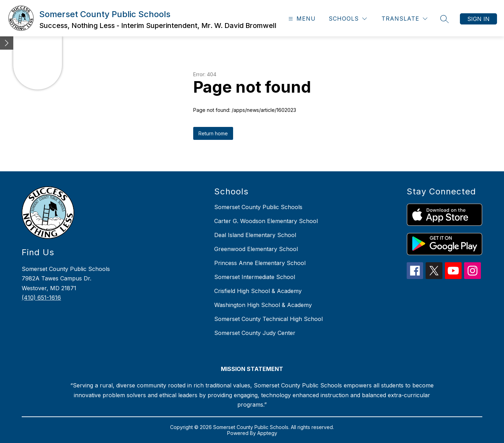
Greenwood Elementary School (256, 249)
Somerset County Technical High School (268, 319)
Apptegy (267, 433)
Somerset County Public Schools (258, 207)
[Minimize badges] (7, 43)
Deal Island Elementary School (255, 235)
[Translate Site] (404, 19)
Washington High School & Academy (263, 305)
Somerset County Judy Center (255, 333)
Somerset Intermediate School (255, 277)
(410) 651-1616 (41, 298)
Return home (213, 133)
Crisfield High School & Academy (258, 291)
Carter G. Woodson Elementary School (266, 221)
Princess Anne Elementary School (260, 263)
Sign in (478, 19)
